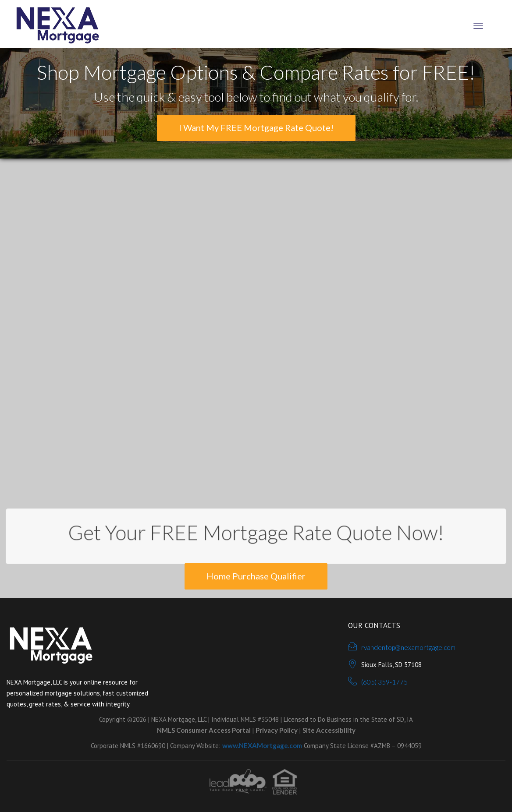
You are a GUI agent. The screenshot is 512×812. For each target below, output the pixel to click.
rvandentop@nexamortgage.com (408, 647)
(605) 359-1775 (384, 682)
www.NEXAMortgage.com (262, 745)
